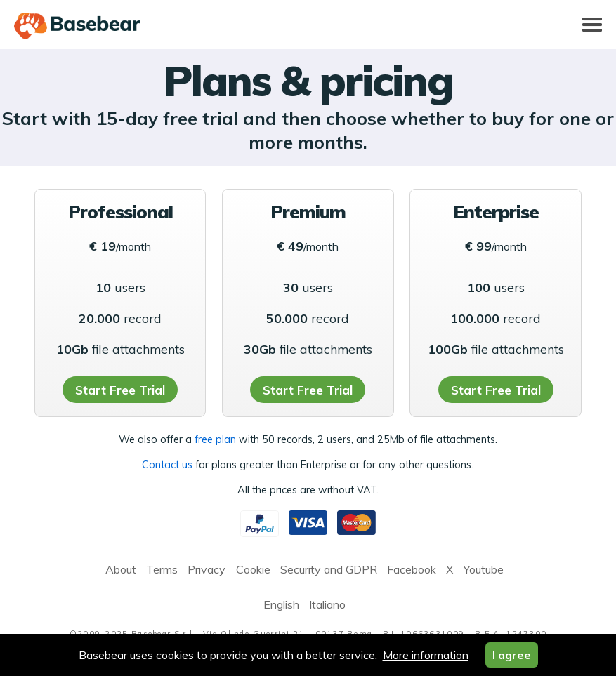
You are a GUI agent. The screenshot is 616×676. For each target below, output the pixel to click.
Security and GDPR (329, 569)
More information (426, 655)
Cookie (253, 569)
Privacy (207, 569)
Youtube (484, 569)
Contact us (167, 465)
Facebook (412, 569)
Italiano (327, 604)
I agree (512, 655)
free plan (215, 439)
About (121, 569)
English (281, 604)
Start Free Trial (120, 390)
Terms (162, 569)
